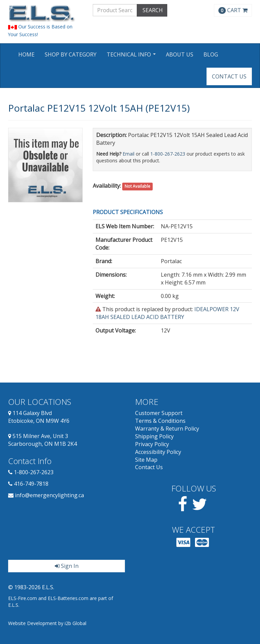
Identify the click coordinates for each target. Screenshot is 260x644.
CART (233, 10)
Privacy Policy (152, 444)
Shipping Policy (154, 436)
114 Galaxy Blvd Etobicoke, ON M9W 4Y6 (39, 417)
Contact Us (229, 76)
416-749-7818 (31, 484)
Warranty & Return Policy (167, 429)
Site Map (146, 460)
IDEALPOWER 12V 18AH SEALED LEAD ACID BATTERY (167, 313)
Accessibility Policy (158, 452)
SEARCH (152, 10)
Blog (211, 54)
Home (26, 54)
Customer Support (159, 413)
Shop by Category (71, 54)
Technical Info (132, 57)
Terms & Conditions (160, 421)
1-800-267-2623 (168, 154)
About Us (180, 54)
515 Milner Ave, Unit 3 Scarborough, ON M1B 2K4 (42, 440)
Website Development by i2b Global (47, 623)
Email (128, 154)
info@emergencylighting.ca (49, 495)
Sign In (67, 566)
